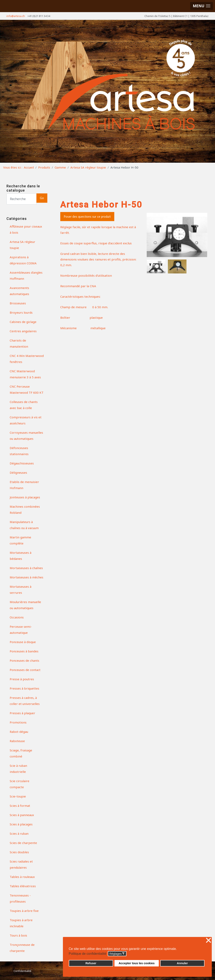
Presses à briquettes (24, 688)
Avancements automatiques (19, 291)
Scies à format (20, 806)
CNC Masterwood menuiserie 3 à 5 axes (25, 374)
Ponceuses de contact (25, 670)
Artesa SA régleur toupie (22, 245)
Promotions (18, 722)
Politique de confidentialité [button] (88, 954)
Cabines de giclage (23, 322)
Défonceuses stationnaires (19, 451)
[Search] (22, 199)
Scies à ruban (19, 833)
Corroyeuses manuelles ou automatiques (26, 436)
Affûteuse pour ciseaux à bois (26, 229)
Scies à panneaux (22, 815)
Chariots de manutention (19, 343)
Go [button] (42, 198)
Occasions (17, 617)
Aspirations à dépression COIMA (23, 260)
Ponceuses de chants (24, 660)
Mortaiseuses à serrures (21, 590)
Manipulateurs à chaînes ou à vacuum (24, 525)
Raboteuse (17, 741)
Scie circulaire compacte (20, 784)
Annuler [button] (182, 963)
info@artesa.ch (16, 16)
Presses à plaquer (22, 713)
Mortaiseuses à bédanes (21, 556)
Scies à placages (21, 824)
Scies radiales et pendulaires (21, 864)
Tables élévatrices (23, 886)
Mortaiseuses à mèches (26, 577)
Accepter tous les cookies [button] (137, 963)
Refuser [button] (91, 963)
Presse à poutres (22, 679)
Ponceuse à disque (23, 642)
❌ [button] (209, 940)
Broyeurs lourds (21, 312)
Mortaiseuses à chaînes (26, 568)
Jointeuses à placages (25, 497)
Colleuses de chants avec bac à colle (24, 405)
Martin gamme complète (20, 540)
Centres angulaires (23, 331)
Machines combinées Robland (25, 510)
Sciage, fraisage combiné (21, 753)
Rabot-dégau (19, 732)
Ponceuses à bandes (24, 651)
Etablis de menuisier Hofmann (24, 485)
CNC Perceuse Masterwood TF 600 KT (27, 389)
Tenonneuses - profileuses (20, 898)
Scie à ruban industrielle (18, 769)
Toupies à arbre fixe (24, 911)
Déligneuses (18, 473)
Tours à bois (18, 935)
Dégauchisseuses (22, 463)
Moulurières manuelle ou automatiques (25, 605)
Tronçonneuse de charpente (22, 948)
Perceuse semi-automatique (21, 630)
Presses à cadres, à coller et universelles (25, 701)
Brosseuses (18, 303)
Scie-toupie (18, 796)
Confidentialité (22, 971)
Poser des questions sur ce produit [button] (87, 217)
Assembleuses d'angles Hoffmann (26, 275)
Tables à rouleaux (22, 877)
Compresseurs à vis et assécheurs (26, 420)
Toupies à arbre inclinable (21, 923)
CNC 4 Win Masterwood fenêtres (27, 359)
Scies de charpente (23, 843)
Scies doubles (19, 852)
